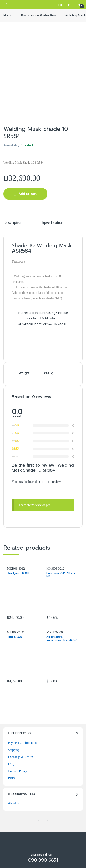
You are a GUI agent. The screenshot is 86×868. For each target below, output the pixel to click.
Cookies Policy (18, 771)
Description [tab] (13, 223)
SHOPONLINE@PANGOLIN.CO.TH (43, 324)
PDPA (12, 778)
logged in (34, 482)
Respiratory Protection (38, 15)
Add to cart (28, 194)
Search (61, 5)
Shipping (14, 750)
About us (14, 803)
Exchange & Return (21, 757)
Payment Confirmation (22, 743)
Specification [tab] (52, 223)
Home (8, 15)
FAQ (11, 764)
